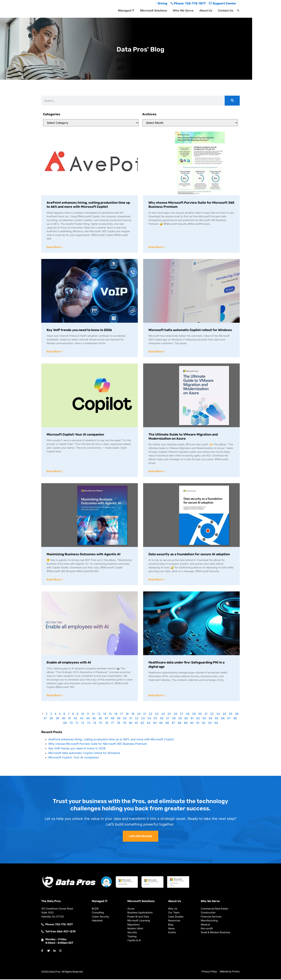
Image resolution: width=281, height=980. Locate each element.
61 (192, 719)
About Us (206, 10)
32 (212, 715)
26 (175, 715)
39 (57, 719)
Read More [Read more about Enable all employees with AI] (54, 696)
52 (137, 719)
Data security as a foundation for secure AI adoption (189, 555)
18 (127, 715)
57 (168, 719)
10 (82, 715)
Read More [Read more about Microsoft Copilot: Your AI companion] (54, 472)
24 (163, 715)
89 (186, 724)
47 (106, 719)
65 (217, 719)
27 (182, 715)
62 (198, 719)
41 (70, 719)
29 (194, 715)
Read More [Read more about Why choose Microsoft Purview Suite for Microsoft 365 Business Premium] (156, 247)
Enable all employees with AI (69, 663)
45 (94, 719)
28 (188, 715)
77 (113, 724)
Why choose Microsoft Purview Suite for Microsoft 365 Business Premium (98, 745)
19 (133, 715)
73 (89, 724)
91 (198, 724)
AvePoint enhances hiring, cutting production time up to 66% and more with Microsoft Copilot (88, 205)
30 (200, 715)
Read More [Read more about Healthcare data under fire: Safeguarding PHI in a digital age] (156, 696)
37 (45, 719)
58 (174, 719)
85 (161, 724)
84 (155, 724)
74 (95, 724)
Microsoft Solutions (154, 10)
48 (113, 719)
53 (143, 719)
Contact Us (226, 10)
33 (218, 715)
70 (71, 724)
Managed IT (126, 10)
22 (151, 715)
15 (110, 715)
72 (83, 724)
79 (124, 724)
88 (179, 724)
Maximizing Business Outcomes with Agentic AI (84, 555)
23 (157, 715)
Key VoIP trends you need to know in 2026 (79, 330)
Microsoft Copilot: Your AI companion (75, 435)
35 (231, 715)
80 (131, 724)
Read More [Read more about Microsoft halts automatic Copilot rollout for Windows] (156, 352)
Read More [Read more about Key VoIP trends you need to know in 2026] (54, 352)
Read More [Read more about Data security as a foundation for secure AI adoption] (156, 580)
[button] (238, 11)
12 (93, 715)
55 (155, 719)
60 (186, 719)
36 (237, 715)
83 (149, 724)
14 (105, 715)
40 (64, 719)
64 (210, 719)
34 (224, 715)
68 (235, 719)
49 (119, 719)
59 (180, 719)
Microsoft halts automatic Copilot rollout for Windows (190, 330)
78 (118, 724)
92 (204, 724)
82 (142, 724)
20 (139, 715)
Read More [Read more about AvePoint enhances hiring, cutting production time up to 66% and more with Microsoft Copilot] (54, 247)
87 (173, 724)
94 (216, 724)
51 (131, 719)
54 (149, 719)
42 (75, 719)
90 (192, 724)
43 (82, 719)
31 (206, 715)
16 (116, 715)
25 (169, 715)
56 (162, 719)
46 (100, 719)
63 (204, 719)
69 (65, 724)
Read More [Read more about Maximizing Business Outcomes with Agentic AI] (54, 580)
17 (122, 715)
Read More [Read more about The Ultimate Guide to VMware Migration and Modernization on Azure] (156, 472)
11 (88, 715)
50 (125, 719)
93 (210, 724)
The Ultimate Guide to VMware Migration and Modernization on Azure (183, 437)
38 (51, 719)
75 (101, 724)
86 (167, 724)
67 (229, 719)
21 (145, 715)
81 (137, 724)
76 (107, 724)
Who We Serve (183, 10)
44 (88, 719)
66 (223, 719)
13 (99, 715)
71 (77, 724)
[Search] (232, 101)
